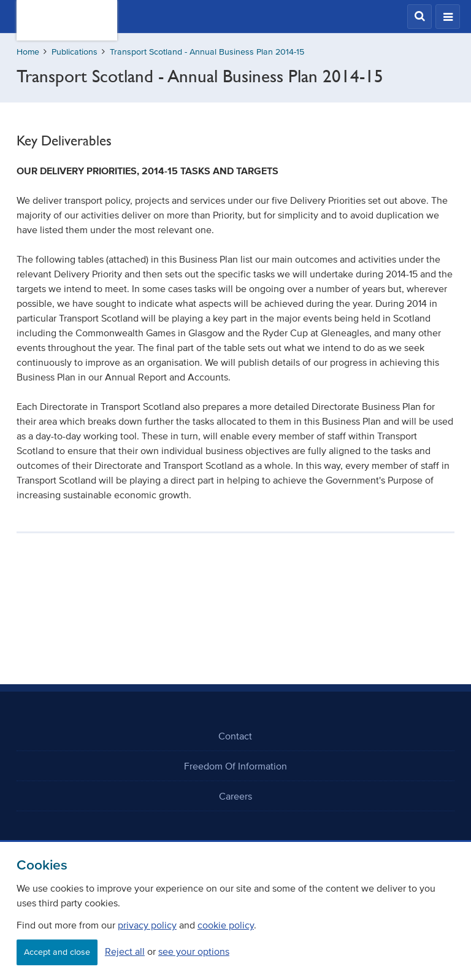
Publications (75, 52)
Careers (235, 796)
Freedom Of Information (235, 766)
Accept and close (57, 952)
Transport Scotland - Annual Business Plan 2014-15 (207, 52)
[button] (419, 17)
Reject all (125, 951)
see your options (194, 951)
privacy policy (147, 925)
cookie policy (226, 925)
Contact (235, 736)
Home (28, 52)
